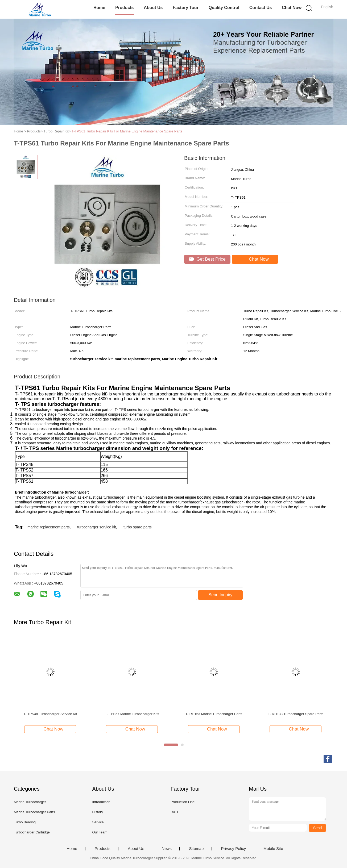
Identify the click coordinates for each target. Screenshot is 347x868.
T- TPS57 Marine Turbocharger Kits (132, 714)
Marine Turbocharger (30, 802)
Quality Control (224, 8)
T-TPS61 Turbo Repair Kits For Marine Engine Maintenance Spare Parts (127, 131)
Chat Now (292, 8)
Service (98, 822)
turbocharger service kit (97, 527)
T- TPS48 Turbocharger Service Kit (50, 714)
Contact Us (261, 8)
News (167, 849)
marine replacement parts (49, 527)
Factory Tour (186, 8)
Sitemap (196, 849)
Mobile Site (273, 849)
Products (124, 8)
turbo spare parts (138, 527)
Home (99, 8)
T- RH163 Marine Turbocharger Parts (214, 714)
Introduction (101, 802)
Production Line (183, 802)
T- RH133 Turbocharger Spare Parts (296, 714)
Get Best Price (207, 259)
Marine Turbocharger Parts (34, 812)
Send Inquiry (221, 595)
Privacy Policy (234, 849)
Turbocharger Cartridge (32, 832)
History (97, 812)
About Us (153, 8)
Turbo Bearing (25, 822)
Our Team (100, 832)
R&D (174, 812)
